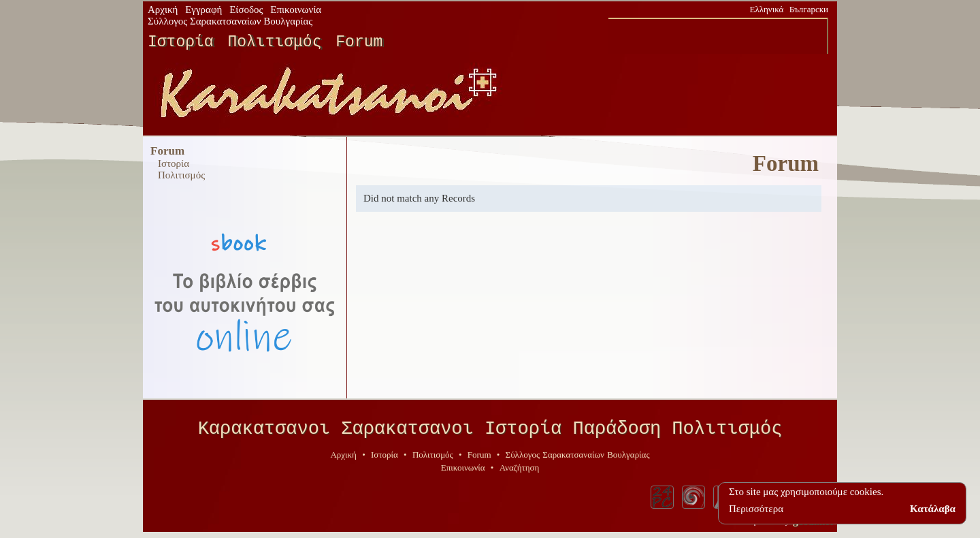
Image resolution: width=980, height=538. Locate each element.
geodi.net (813, 526)
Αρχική (163, 10)
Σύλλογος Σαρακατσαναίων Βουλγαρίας (230, 21)
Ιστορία (181, 42)
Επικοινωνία (296, 10)
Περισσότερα (756, 509)
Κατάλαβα (933, 509)
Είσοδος (246, 10)
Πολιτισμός (274, 42)
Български (809, 9)
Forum (359, 42)
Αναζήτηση (520, 472)
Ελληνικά (767, 9)
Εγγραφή (203, 10)
